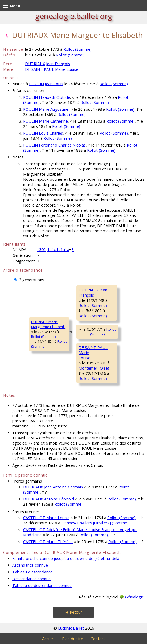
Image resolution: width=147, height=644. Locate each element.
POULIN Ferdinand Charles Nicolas (54, 145)
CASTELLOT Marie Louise (46, 518)
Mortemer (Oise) (94, 368)
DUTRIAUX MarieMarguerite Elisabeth (48, 324)
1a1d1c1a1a (58, 250)
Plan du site (73, 639)
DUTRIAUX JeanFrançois (93, 293)
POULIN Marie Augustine (46, 109)
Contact (98, 639)
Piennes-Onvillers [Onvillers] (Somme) (95, 523)
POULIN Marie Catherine (45, 121)
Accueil (48, 639)
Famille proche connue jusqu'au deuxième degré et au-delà (66, 558)
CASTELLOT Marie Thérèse (48, 542)
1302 (41, 250)
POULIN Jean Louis (46, 84)
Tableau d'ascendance (32, 572)
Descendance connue (31, 579)
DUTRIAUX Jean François (48, 64)
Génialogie (135, 597)
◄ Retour (73, 612)
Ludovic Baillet (71, 628)
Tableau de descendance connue (42, 586)
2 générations (32, 280)
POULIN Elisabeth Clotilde (47, 97)
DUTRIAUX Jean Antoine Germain (53, 487)
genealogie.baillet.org (74, 16)
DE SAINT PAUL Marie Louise (52, 69)
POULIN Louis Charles (43, 133)
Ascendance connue (30, 565)
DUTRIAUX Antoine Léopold (49, 499)
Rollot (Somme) (78, 49)
